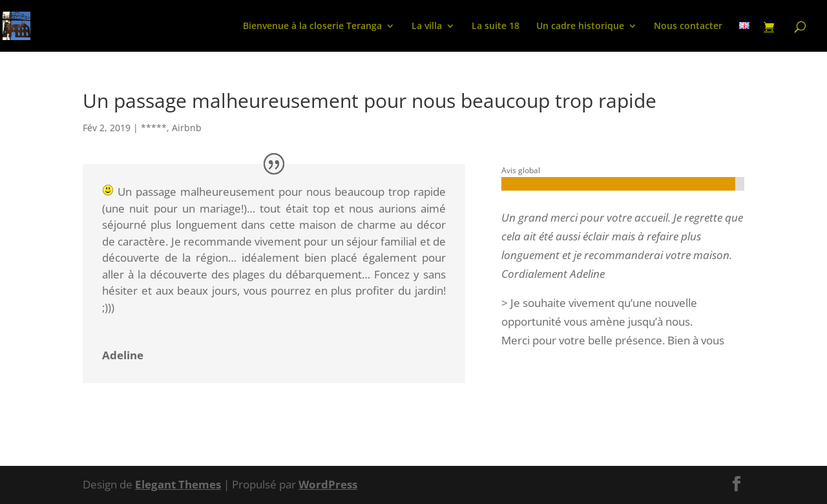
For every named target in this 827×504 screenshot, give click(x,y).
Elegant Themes (178, 484)
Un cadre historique (580, 26)
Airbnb (187, 128)
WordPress (328, 484)
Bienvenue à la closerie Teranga (312, 26)
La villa (427, 26)
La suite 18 (496, 26)
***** (154, 128)
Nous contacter (688, 26)
